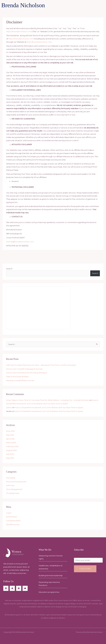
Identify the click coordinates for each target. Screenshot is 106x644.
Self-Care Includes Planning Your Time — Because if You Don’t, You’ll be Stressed (41, 365)
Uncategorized (13, 493)
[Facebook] (6, 588)
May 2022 (10, 435)
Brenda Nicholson (23, 5)
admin (9, 408)
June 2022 (10, 431)
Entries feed (11, 517)
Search (9, 269)
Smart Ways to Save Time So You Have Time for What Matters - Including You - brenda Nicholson (48, 400)
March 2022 (11, 443)
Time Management (14, 489)
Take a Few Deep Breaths (17, 377)
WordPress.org (13, 525)
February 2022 (12, 446)
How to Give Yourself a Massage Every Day (24, 369)
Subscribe (85, 569)
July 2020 (10, 454)
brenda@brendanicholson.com (20, 242)
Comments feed (13, 521)
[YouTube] (25, 588)
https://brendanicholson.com (19, 32)
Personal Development (16, 482)
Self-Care (10, 485)
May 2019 (10, 458)
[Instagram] (19, 588)
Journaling (11, 478)
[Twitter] (12, 588)
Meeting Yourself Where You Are (20, 380)
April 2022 (10, 439)
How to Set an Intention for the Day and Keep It (27, 373)
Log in (9, 513)
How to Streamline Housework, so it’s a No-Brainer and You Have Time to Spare (49, 408)
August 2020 (11, 450)
